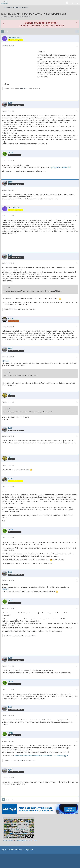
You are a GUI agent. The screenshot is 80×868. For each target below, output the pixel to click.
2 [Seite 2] (5, 31)
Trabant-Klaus (8, 16)
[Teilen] (77, 31)
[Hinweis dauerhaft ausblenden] (77, 22)
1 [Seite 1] (2, 31)
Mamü (6, 361)
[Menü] (77, 3)
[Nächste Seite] (11, 31)
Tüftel (6, 589)
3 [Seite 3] (8, 31)
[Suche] (67, 3)
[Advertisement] (19, 62)
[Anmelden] (72, 3)
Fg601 (21, 309)
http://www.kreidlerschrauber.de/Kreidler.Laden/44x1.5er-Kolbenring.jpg (40, 756)
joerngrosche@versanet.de (60, 167)
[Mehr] (77, 46)
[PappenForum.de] (5, 3)
